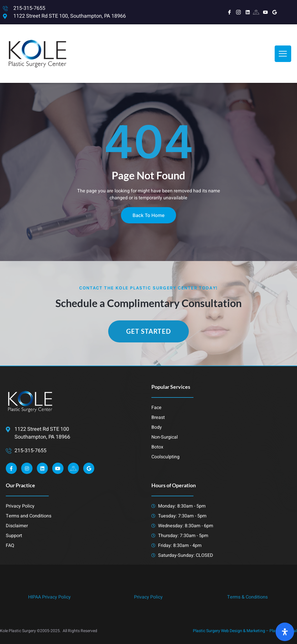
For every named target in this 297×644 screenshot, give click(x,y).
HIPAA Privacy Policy (49, 597)
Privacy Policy (148, 597)
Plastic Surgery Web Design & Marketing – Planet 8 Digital (245, 631)
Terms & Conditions (247, 597)
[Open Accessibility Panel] (285, 632)
